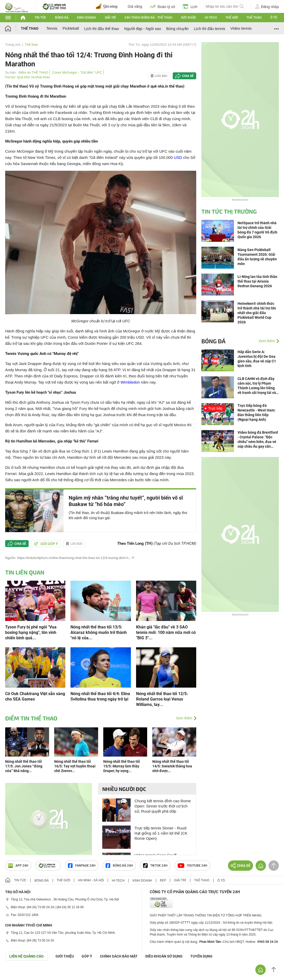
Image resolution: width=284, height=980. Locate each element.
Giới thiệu (65, 956)
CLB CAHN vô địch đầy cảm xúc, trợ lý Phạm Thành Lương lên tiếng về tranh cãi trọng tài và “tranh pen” (257, 386)
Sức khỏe (188, 18)
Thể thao (254, 18)
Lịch (190, 6)
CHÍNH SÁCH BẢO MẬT (119, 956)
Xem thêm (184, 718)
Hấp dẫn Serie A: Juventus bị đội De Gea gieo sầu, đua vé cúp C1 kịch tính (257, 359)
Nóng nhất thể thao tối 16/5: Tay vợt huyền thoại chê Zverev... (75, 766)
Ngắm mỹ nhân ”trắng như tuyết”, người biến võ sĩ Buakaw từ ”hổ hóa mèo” (126, 501)
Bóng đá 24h (119, 866)
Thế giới (232, 18)
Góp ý (87, 956)
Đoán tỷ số (163, 6)
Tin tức (40, 18)
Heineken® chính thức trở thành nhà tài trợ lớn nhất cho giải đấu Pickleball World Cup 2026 (257, 313)
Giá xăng (135, 6)
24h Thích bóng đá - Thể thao (148, 18)
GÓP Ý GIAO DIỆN (15, 973)
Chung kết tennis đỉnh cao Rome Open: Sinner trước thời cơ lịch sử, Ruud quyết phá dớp (163, 806)
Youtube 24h (192, 866)
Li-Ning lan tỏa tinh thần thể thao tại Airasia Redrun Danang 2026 (257, 281)
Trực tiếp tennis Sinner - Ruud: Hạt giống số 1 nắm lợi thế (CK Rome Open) (161, 833)
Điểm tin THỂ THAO (33, 72)
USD (178, 157)
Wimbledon (130, 382)
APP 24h (18, 866)
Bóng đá (62, 18)
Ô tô (274, 18)
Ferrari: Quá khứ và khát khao (28, 77)
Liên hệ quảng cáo (26, 956)
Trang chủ (13, 45)
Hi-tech (211, 18)
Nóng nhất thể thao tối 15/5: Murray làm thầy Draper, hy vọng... (122, 766)
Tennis (52, 28)
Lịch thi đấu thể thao (102, 29)
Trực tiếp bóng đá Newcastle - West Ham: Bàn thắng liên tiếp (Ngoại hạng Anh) (257, 413)
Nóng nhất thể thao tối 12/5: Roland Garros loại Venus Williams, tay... (162, 699)
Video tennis (241, 28)
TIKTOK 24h (155, 866)
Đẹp (163, 880)
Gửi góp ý (46, 544)
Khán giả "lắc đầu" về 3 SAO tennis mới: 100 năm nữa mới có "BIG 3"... (166, 632)
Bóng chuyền (177, 29)
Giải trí (110, 18)
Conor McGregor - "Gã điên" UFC (77, 72)
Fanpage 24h (82, 866)
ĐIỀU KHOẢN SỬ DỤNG (164, 956)
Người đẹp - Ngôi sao (143, 29)
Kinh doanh (86, 18)
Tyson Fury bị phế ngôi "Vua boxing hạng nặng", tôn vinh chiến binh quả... (31, 632)
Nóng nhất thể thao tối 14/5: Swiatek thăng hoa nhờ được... (172, 766)
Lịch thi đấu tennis (210, 29)
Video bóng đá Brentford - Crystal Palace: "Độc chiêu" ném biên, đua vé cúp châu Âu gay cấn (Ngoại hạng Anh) (258, 440)
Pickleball (71, 28)
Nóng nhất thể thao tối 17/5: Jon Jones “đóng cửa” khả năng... (24, 766)
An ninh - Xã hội (91, 880)
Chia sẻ (188, 76)
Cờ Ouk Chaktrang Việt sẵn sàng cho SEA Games (35, 696)
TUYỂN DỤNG (201, 956)
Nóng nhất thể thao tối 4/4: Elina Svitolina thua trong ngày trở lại (100, 696)
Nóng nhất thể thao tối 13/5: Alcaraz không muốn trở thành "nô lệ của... (99, 632)
